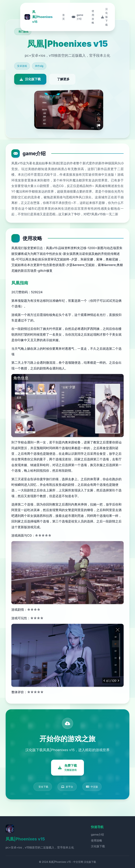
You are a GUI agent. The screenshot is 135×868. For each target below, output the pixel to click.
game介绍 (97, 835)
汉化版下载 (98, 846)
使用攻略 (97, 840)
